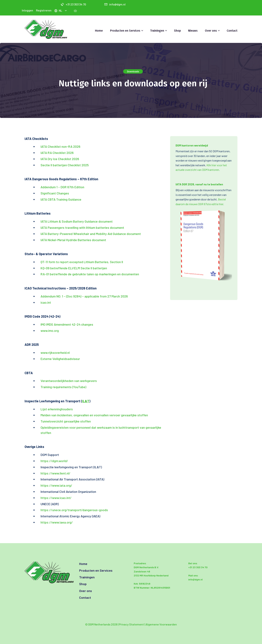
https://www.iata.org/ (56, 485)
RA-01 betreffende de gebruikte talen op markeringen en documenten (90, 274)
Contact (232, 31)
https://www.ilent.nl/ (55, 473)
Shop (177, 31)
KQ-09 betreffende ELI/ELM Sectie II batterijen (74, 268)
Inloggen (27, 10)
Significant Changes (55, 193)
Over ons (211, 31)
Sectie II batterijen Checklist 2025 (65, 165)
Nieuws (193, 31)
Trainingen (157, 31)
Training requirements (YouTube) (63, 387)
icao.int (46, 302)
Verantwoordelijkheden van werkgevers (69, 381)
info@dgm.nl (115, 4)
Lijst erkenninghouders (57, 409)
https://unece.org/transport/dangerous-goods (74, 510)
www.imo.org (50, 331)
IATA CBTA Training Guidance (61, 199)
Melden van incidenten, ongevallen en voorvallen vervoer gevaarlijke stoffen (94, 415)
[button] (66, 11)
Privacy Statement (131, 624)
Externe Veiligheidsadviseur (60, 359)
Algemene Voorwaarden (161, 624)
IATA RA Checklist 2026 (57, 153)
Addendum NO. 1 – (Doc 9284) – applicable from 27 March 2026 (84, 296)
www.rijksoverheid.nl (55, 353)
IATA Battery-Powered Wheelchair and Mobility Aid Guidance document (91, 234)
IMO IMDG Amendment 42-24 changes (67, 324)
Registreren (44, 10)
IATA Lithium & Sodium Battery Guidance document (77, 221)
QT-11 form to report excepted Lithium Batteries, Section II (82, 262)
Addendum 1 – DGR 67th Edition (62, 187)
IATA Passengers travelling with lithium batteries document (82, 228)
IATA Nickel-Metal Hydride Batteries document (73, 240)
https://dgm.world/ (54, 461)
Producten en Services (125, 31)
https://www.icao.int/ (56, 498)
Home (99, 31)
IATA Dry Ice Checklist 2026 (60, 159)
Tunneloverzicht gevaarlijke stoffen (66, 421)
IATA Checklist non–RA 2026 (60, 146)
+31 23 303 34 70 (74, 4)
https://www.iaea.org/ (57, 522)
